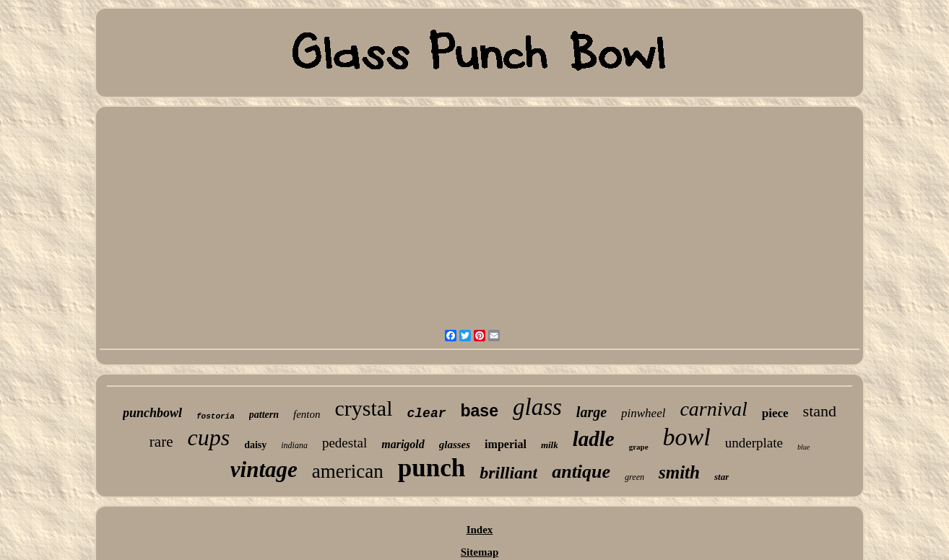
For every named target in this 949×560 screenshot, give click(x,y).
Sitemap (480, 552)
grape (639, 447)
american (348, 471)
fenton (307, 414)
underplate (754, 443)
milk (550, 445)
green (634, 477)
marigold (403, 444)
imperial (506, 444)
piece (775, 413)
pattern (264, 415)
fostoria (216, 416)
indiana (294, 445)
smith (679, 472)
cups (208, 437)
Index (480, 530)
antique (581, 472)
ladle (594, 439)
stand (820, 411)
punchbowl (152, 413)
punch (432, 468)
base (480, 411)
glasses (455, 445)
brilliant (508, 473)
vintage (264, 469)
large (591, 412)
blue (803, 447)
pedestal (344, 443)
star (721, 477)
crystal (364, 408)
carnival (713, 409)
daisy (255, 445)
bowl (687, 437)
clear (427, 414)
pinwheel (643, 413)
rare (161, 442)
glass (537, 407)
